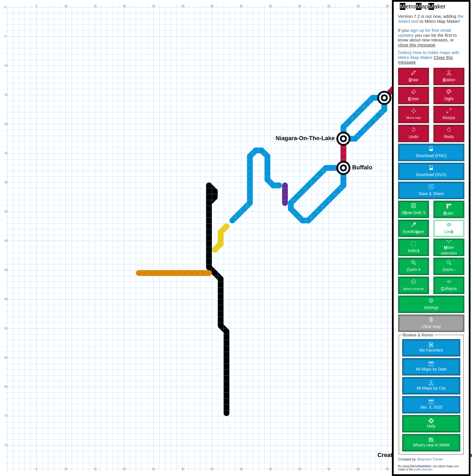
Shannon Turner (430, 459)
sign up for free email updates (425, 33)
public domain (423, 469)
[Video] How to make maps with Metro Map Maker (429, 55)
